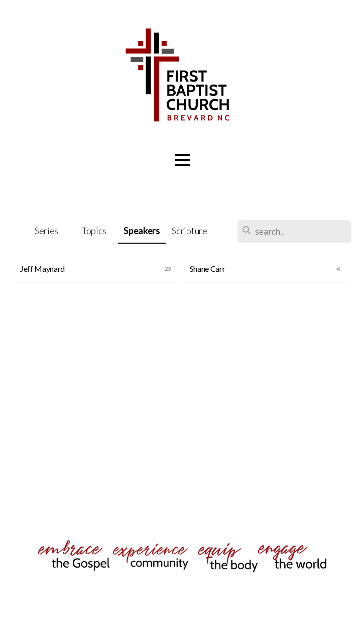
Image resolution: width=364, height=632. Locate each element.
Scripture (189, 231)
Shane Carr (208, 269)
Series (46, 231)
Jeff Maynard (42, 269)
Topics (94, 231)
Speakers (142, 231)
